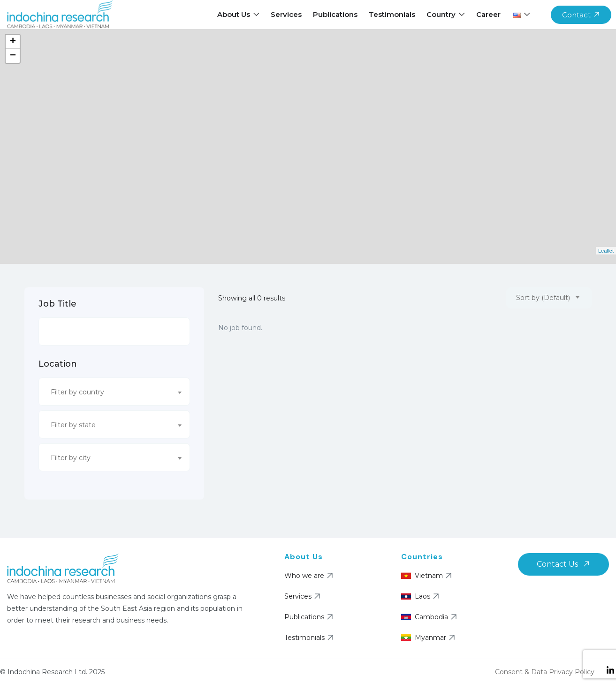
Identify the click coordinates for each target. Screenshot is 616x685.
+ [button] (13, 42)
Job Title (57, 304)
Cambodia (430, 617)
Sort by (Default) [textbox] (543, 298)
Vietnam (428, 576)
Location (58, 364)
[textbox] (108, 392)
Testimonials (392, 14)
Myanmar (429, 638)
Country (446, 14)
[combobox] (114, 392)
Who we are (310, 576)
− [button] (13, 56)
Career (488, 14)
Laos (421, 596)
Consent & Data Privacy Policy (545, 672)
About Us (238, 14)
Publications (335, 14)
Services (286, 14)
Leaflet (606, 251)
